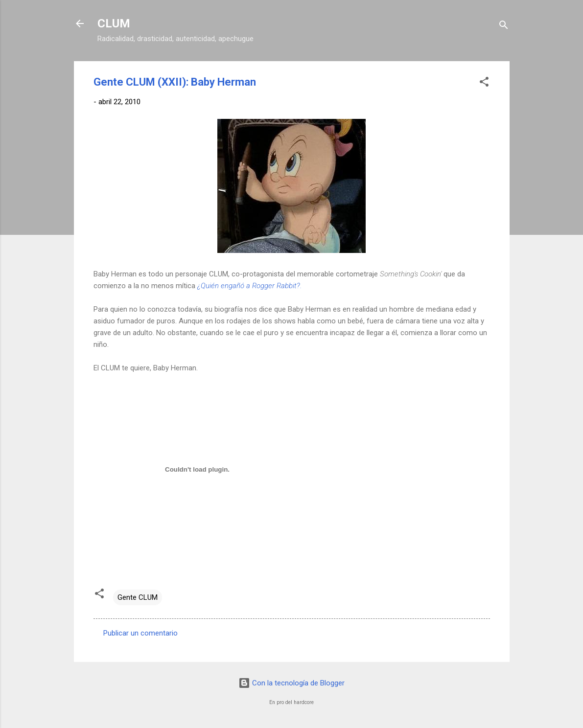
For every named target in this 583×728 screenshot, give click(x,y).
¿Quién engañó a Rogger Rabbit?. (249, 286)
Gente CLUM (138, 597)
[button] (484, 83)
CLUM (114, 23)
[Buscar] (504, 27)
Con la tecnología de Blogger (291, 683)
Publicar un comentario (140, 633)
